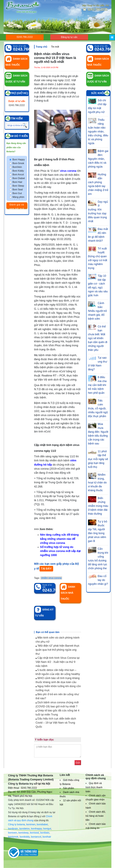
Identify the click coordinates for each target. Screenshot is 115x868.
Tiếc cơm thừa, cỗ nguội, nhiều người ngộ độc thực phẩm (98, 408)
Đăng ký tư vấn (69, 37)
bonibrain (13, 829)
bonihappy (36, 829)
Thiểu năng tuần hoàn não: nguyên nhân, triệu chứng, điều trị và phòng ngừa (98, 132)
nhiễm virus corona (51, 578)
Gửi (78, 763)
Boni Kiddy (18, 171)
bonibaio (45, 833)
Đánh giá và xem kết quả (17, 206)
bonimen (31, 824)
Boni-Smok (18, 163)
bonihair (47, 837)
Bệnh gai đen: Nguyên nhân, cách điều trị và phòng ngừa (98, 159)
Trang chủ (42, 47)
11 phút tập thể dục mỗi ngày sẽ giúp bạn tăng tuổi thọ (98, 459)
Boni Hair (17, 182)
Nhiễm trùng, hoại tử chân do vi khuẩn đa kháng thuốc (97, 483)
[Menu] (112, 37)
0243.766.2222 (25, 37)
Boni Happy (19, 160)
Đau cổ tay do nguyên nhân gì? (98, 580)
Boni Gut (17, 193)
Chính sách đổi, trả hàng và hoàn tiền (96, 816)
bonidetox (24, 829)
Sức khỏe (98, 93)
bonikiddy (25, 837)
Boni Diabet (19, 178)
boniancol (36, 837)
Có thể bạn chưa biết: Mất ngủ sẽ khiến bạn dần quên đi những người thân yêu (98, 338)
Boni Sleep (18, 186)
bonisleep (24, 833)
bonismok (13, 837)
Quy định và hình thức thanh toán (94, 787)
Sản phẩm (69, 788)
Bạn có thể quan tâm (48, 632)
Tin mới (55, 47)
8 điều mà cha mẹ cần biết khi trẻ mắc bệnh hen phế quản (97, 385)
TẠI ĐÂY (46, 569)
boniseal (34, 833)
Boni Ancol (18, 175)
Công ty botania (16, 824)
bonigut (47, 829)
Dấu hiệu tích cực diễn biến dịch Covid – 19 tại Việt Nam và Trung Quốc (56, 723)
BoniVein (17, 167)
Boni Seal (18, 190)
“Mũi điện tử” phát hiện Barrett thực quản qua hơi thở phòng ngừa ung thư (58, 650)
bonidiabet (42, 824)
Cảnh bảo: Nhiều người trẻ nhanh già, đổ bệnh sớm (97, 311)
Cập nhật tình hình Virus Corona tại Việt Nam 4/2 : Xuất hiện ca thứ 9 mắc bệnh (58, 662)
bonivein (13, 833)
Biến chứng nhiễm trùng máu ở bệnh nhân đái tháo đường (98, 506)
